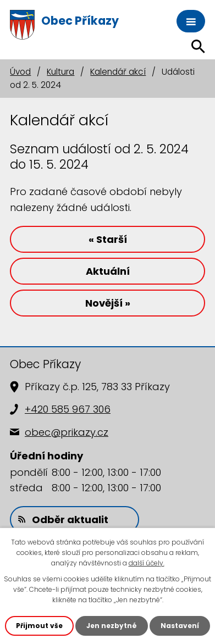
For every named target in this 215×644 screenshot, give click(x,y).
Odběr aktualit (63, 520)
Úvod (20, 72)
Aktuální (108, 271)
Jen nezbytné (112, 626)
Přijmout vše (39, 626)
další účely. (147, 563)
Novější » (108, 303)
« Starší (108, 239)
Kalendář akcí (118, 72)
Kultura (60, 72)
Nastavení (180, 626)
